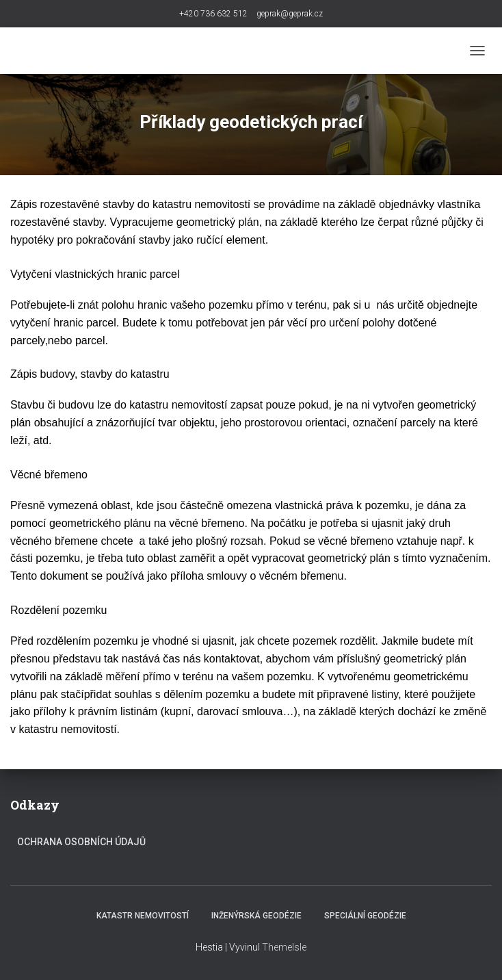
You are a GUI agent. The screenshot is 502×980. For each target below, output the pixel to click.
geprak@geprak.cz (290, 14)
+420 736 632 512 (213, 14)
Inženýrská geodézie (256, 916)
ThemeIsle (284, 947)
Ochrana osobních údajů (81, 842)
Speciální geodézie (365, 916)
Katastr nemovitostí (143, 916)
